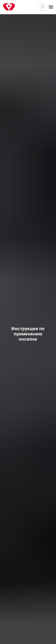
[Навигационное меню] (51, 7)
